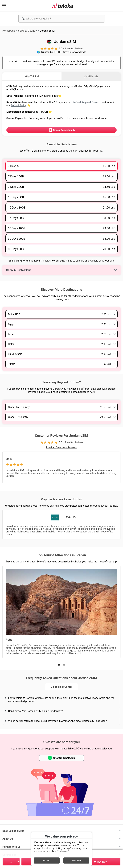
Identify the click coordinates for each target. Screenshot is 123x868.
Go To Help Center (61, 687)
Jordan (20, 561)
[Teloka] (63, 6)
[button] (59, 665)
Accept (47, 861)
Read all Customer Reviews (62, 447)
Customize (76, 861)
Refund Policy (18, 105)
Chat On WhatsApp (62, 758)
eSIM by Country (27, 31)
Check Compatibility (61, 130)
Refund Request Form (85, 102)
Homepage (9, 31)
